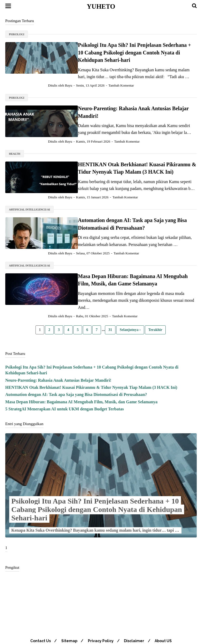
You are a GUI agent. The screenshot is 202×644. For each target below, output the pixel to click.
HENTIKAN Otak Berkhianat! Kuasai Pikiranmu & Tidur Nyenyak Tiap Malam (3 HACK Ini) (91, 366)
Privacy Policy (101, 619)
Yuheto (101, 6)
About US (165, 619)
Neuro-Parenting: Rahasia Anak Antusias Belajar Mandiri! (123, 101)
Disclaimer (135, 619)
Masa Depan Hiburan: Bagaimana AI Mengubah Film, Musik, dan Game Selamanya (81, 380)
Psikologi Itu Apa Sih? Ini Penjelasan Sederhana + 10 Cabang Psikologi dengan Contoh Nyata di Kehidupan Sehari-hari (97, 488)
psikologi (17, 34)
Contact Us (39, 619)
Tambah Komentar (130, 78)
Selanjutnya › (130, 308)
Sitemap (69, 619)
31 (110, 308)
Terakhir (155, 308)
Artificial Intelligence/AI (29, 195)
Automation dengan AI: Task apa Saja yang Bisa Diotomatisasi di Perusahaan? (76, 373)
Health (15, 139)
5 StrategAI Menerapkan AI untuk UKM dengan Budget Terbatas (65, 387)
